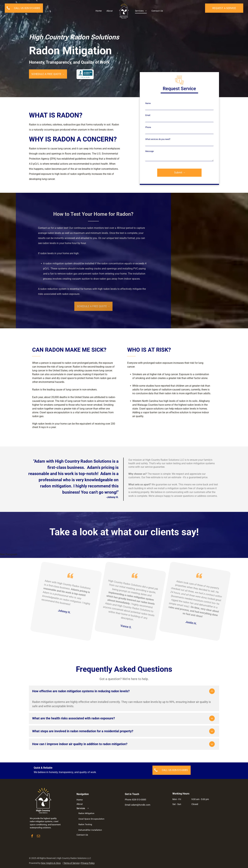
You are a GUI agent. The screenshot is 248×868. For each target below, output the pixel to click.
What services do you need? (158, 139)
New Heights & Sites (51, 863)
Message (150, 151)
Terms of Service (72, 863)
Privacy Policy (88, 863)
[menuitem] (99, 11)
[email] (38, 836)
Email (148, 115)
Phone (148, 127)
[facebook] (32, 836)
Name (148, 103)
